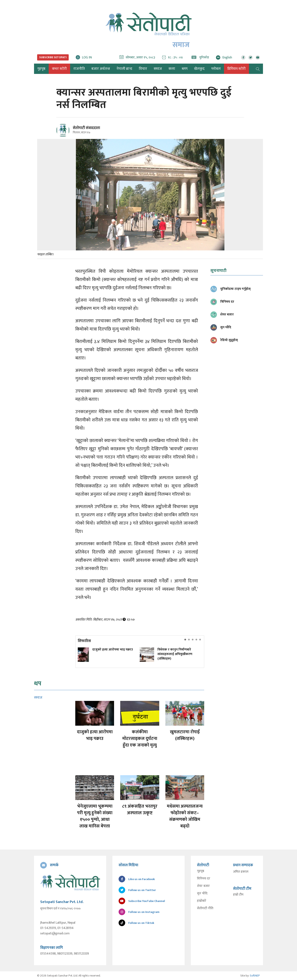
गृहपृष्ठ (201, 871)
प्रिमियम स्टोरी (236, 69)
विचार (143, 69)
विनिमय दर (204, 879)
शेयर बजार (203, 886)
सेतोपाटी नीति (205, 908)
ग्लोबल (216, 69)
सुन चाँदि (202, 893)
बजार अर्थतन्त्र (101, 69)
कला (172, 69)
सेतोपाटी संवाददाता (86, 128)
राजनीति (79, 69)
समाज (158, 69)
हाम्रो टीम (238, 895)
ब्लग (185, 69)
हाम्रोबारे (202, 901)
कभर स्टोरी (59, 69)
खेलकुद (199, 69)
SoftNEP (255, 976)
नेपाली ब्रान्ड (124, 69)
